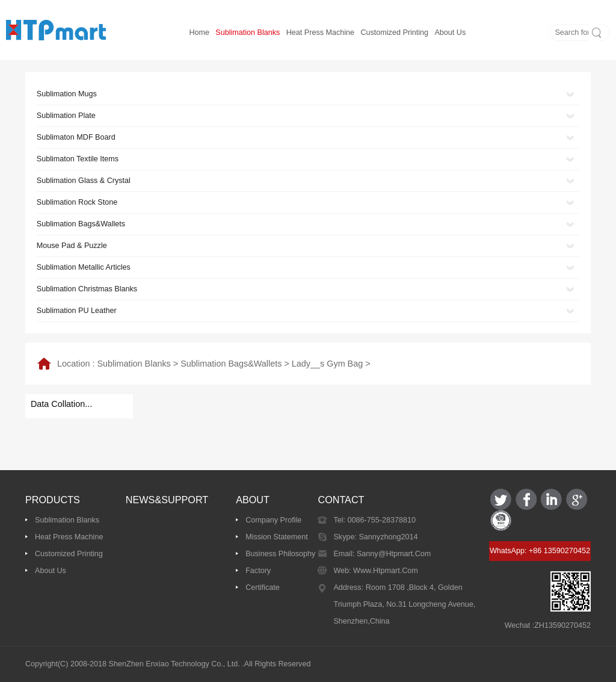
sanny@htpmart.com (393, 554)
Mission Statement (277, 537)
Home (199, 33)
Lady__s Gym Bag (327, 364)
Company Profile (273, 520)
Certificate (263, 587)
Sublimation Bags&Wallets (231, 364)
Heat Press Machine (320, 33)
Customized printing (394, 33)
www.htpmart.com (385, 571)
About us (450, 33)
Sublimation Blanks (248, 33)
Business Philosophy (280, 554)
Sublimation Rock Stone (77, 202)
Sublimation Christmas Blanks (87, 289)
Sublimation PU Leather (77, 311)
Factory (258, 571)
